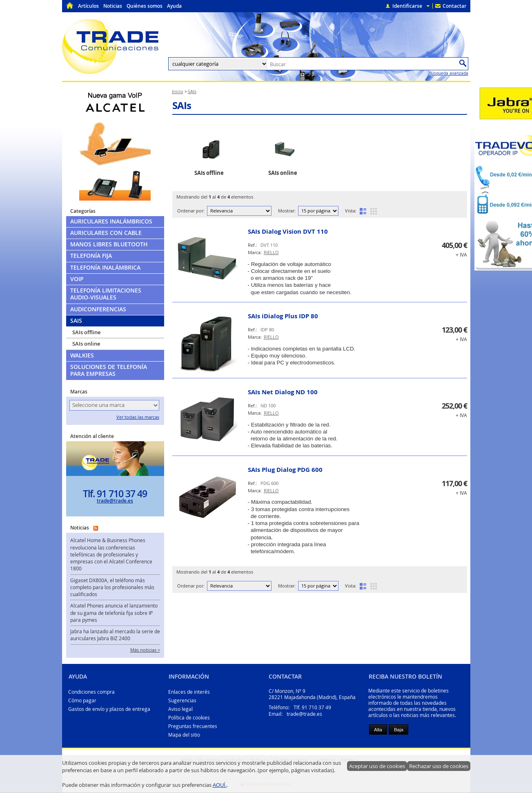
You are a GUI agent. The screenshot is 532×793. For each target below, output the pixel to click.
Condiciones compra (91, 692)
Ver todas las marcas (138, 417)
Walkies (82, 355)
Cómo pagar (82, 700)
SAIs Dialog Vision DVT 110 (288, 231)
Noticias (113, 6)
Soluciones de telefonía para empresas (109, 370)
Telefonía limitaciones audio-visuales (106, 294)
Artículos (88, 6)
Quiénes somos (145, 6)
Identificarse (407, 6)
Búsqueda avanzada (449, 73)
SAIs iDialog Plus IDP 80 (283, 316)
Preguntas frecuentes (193, 726)
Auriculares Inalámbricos (111, 221)
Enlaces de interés (189, 692)
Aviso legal (180, 709)
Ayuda (174, 6)
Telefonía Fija (91, 256)
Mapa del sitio (184, 735)
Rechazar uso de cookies (439, 766)
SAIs (182, 105)
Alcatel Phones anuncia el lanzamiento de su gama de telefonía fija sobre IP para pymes (114, 613)
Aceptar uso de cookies (377, 766)
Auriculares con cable (106, 233)
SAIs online (86, 344)
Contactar (454, 6)
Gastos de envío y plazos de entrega (109, 709)
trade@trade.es (115, 501)
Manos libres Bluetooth (109, 244)
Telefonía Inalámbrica (105, 268)
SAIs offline (86, 332)
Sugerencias (182, 700)
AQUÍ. (220, 785)
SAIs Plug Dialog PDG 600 (285, 470)
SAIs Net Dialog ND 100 (283, 392)
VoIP (77, 279)
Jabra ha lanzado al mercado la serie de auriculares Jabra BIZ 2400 (115, 635)
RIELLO (271, 252)
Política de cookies (189, 718)
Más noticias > (145, 650)
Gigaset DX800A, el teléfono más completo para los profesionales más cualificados (112, 587)
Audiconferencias (98, 309)
